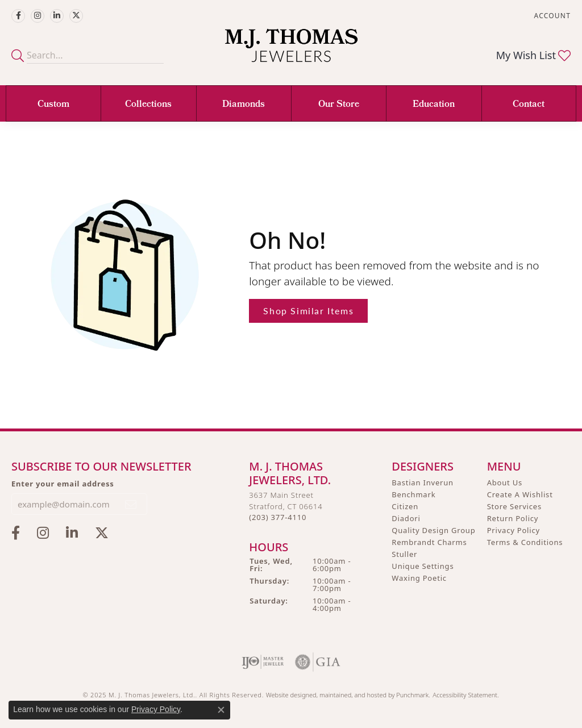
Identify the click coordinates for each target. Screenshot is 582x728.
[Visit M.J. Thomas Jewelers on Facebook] (18, 16)
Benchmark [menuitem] (413, 494)
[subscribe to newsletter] (131, 504)
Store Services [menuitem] (514, 506)
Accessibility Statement (465, 694)
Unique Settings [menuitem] (423, 566)
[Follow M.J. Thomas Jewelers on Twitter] (76, 16)
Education (434, 105)
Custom (53, 105)
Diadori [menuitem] (406, 518)
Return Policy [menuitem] (513, 518)
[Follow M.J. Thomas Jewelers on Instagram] (38, 16)
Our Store (339, 105)
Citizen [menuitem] (405, 506)
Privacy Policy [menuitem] (514, 530)
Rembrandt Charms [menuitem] (429, 542)
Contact (529, 105)
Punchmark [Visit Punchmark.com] (412, 694)
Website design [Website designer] (288, 694)
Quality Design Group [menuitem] (433, 530)
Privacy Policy (156, 709)
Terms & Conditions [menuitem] (525, 542)
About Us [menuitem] (505, 482)
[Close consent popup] (221, 710)
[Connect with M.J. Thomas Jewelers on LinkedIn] (57, 16)
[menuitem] (263, 662)
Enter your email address (63, 483)
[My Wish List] (533, 55)
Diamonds (244, 105)
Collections (148, 105)
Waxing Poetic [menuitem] (419, 578)
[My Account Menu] (552, 16)
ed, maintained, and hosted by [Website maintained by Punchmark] (353, 694)
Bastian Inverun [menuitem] (423, 482)
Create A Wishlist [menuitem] (520, 494)
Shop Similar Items (308, 311)
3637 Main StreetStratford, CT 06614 (286, 506)
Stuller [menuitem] (404, 554)
